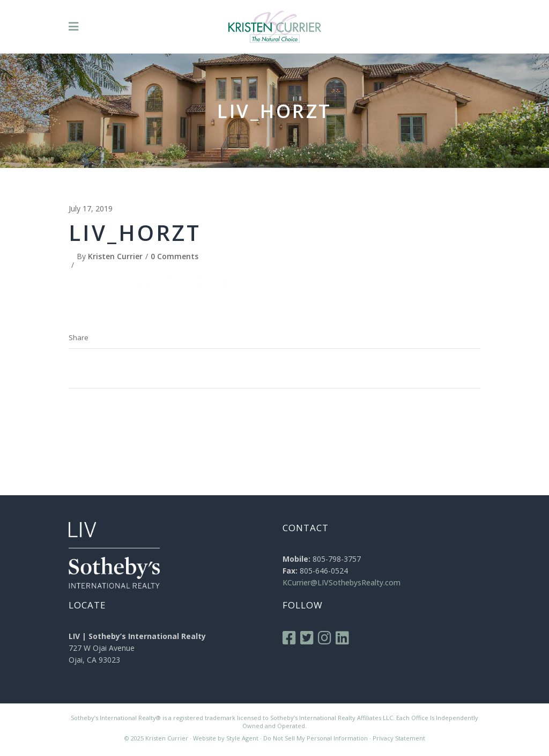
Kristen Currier (115, 256)
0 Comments (175, 256)
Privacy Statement (399, 738)
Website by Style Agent (226, 738)
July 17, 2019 (91, 208)
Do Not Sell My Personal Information (316, 738)
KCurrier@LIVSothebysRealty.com (342, 582)
